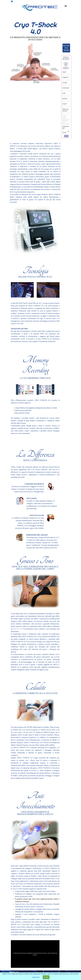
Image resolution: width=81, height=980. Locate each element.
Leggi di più (36, 977)
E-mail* (64, 104)
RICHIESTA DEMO (66, 48)
